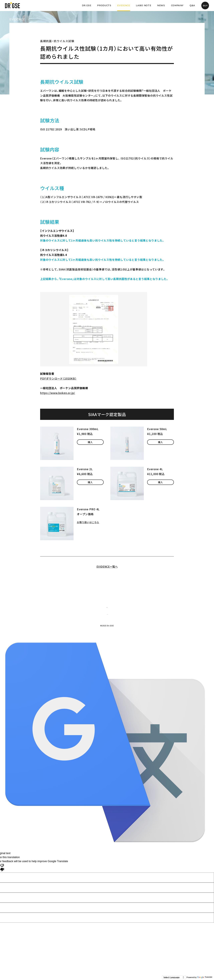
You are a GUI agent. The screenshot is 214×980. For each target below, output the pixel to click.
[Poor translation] (2, 884)
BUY (205, 6)
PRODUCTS (104, 5)
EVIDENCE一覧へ (107, 566)
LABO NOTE (144, 5)
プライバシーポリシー (115, 634)
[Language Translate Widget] (174, 977)
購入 (90, 443)
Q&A (192, 5)
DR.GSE (87, 5)
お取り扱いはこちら (90, 522)
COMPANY (177, 5)
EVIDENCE (124, 5)
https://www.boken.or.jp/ (58, 393)
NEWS (161, 5)
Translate (205, 977)
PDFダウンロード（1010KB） (58, 378)
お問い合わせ (107, 611)
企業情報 (92, 634)
